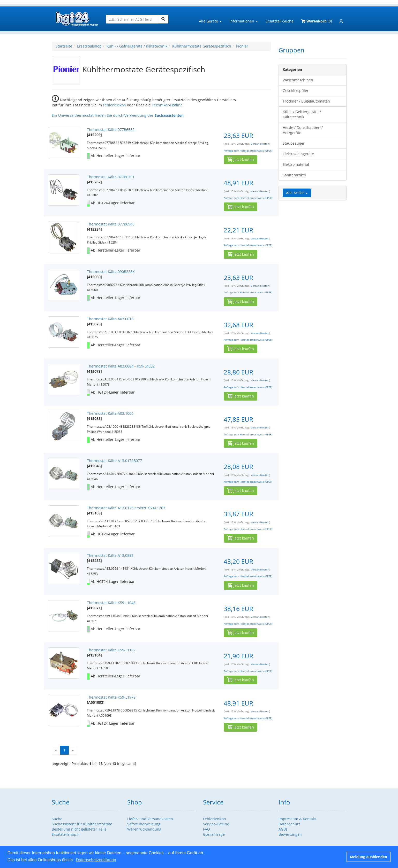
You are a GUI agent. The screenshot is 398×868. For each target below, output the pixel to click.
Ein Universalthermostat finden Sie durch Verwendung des (118, 115)
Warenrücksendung (144, 829)
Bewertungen (290, 834)
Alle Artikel (297, 193)
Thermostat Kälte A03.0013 (110, 319)
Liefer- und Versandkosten (150, 819)
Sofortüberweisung (144, 824)
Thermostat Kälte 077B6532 (111, 130)
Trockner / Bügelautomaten (306, 101)
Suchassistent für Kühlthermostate (82, 824)
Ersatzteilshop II (66, 834)
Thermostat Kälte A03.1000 (110, 413)
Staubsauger (294, 143)
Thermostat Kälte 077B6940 (111, 224)
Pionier (242, 46)
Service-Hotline (216, 824)
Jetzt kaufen (241, 159)
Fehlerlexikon (114, 105)
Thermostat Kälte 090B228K (111, 272)
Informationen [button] (244, 21)
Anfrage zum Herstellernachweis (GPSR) (248, 151)
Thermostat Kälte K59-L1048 (111, 603)
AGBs (283, 829)
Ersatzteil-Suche (280, 21)
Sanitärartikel (294, 175)
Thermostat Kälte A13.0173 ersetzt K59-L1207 (126, 508)
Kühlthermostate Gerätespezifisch (202, 46)
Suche (57, 819)
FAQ (206, 829)
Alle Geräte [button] (210, 21)
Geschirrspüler (296, 91)
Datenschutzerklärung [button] (96, 860)
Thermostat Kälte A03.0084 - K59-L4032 (121, 366)
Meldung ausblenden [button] (369, 857)
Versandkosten (260, 144)
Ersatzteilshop (89, 46)
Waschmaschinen (298, 80)
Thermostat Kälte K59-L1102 (111, 650)
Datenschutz (289, 824)
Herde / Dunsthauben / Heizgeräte (303, 130)
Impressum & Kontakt (297, 819)
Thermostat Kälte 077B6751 (111, 177)
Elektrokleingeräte (298, 154)
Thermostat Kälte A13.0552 (110, 555)
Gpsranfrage (214, 834)
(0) (317, 21)
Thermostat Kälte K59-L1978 (111, 697)
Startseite (64, 46)
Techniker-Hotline (167, 105)
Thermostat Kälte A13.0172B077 (114, 461)
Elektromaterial (296, 164)
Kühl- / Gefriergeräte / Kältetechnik (137, 46)
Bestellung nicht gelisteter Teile (79, 829)
